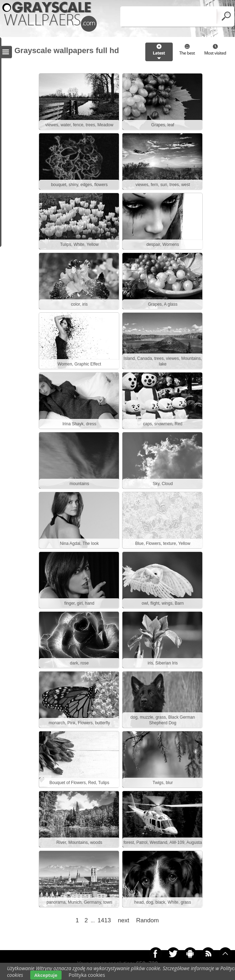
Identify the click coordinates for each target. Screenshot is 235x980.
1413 (104, 920)
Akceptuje (46, 975)
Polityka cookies (87, 975)
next (123, 920)
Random (147, 920)
